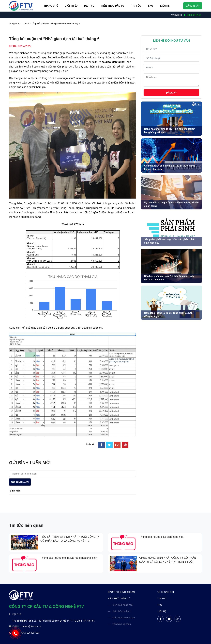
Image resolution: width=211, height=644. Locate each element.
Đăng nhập (193, 6)
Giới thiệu (71, 6)
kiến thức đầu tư (119, 598)
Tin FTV (25, 24)
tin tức (162, 598)
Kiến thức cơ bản (121, 611)
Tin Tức (136, 6)
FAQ (151, 6)
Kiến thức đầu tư (113, 6)
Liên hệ (165, 6)
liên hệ (162, 611)
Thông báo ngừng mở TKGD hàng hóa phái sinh (69, 558)
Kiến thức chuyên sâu (124, 618)
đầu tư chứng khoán (121, 592)
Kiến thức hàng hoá (122, 605)
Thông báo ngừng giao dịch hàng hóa (161, 537)
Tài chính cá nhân (122, 624)
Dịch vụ (89, 6)
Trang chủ (51, 6)
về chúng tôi (166, 592)
